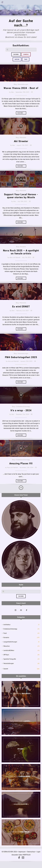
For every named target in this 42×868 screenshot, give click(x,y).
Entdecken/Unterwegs (10, 629)
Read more (21, 113)
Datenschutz (31, 852)
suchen (16, 54)
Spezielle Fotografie (10, 659)
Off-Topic (6, 655)
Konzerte (6, 637)
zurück (26, 54)
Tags (26, 59)
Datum (17, 59)
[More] (21, 488)
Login (38, 852)
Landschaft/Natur (9, 650)
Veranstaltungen (9, 663)
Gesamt (6, 669)
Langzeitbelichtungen (10, 642)
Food (5, 633)
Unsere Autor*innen (21, 495)
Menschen (7, 646)
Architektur (7, 625)
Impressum (22, 852)
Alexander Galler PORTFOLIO (21, 855)
